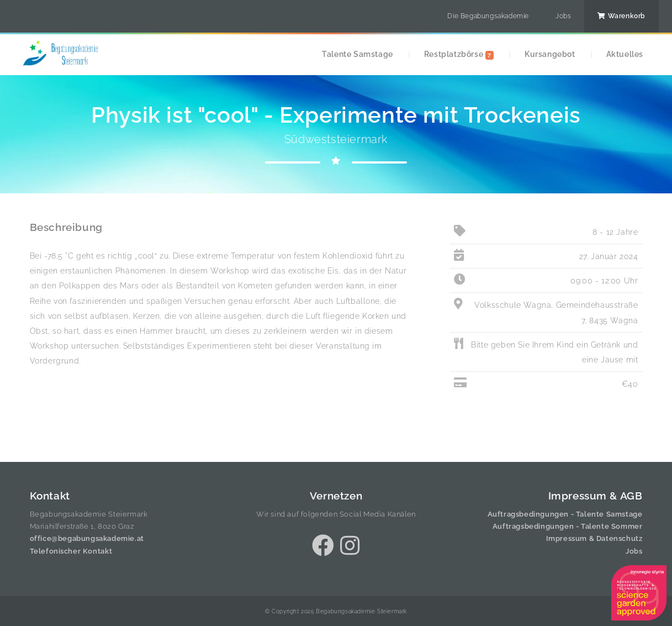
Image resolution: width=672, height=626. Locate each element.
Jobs (563, 16)
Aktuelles (625, 54)
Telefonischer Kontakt (71, 551)
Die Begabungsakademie (488, 16)
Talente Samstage (358, 54)
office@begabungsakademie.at (87, 538)
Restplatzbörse (459, 54)
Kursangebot (550, 54)
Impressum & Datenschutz (594, 538)
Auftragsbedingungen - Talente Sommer (568, 526)
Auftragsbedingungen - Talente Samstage (565, 514)
